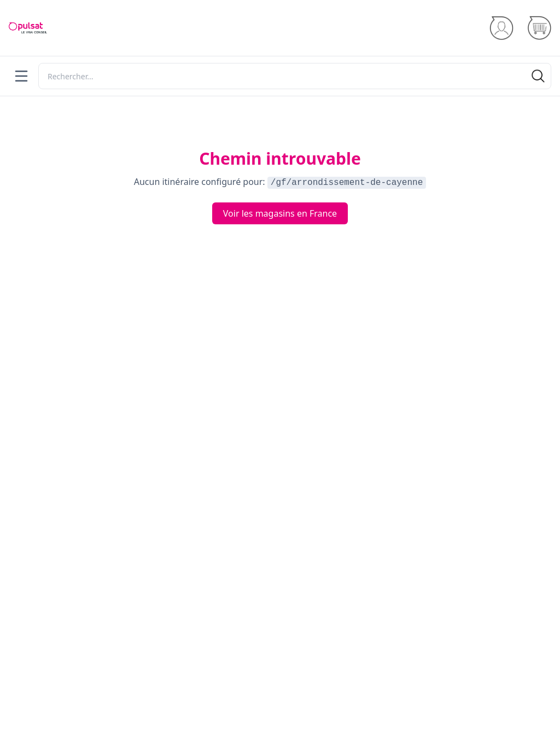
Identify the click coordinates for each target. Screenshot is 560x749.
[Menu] (21, 76)
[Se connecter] (501, 28)
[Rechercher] (295, 76)
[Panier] (539, 28)
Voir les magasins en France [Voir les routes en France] (280, 213)
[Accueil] (28, 28)
